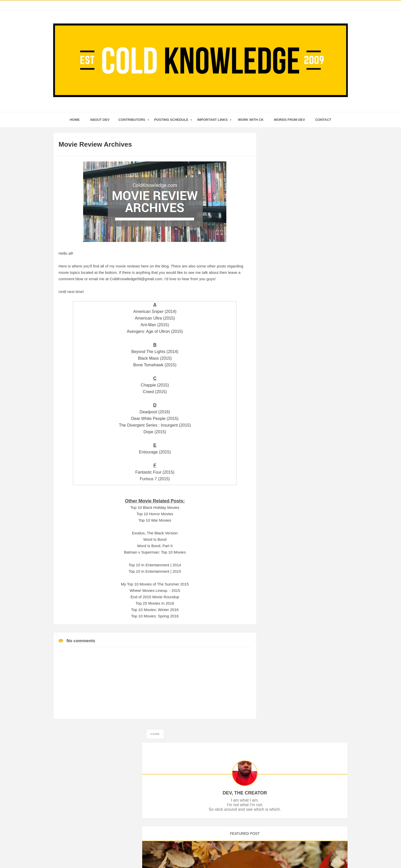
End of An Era (288, 337)
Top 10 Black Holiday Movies (155, 507)
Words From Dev (289, 120)
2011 (277, 452)
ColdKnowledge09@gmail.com (136, 279)
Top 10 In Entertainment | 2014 (155, 565)
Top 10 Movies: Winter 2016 (155, 610)
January (284, 423)
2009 (277, 466)
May (281, 395)
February (285, 416)
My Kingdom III (289, 323)
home (75, 120)
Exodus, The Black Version (155, 533)
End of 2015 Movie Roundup (155, 597)
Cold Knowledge (193, 854)
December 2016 (289, 344)
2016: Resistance (291, 330)
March (282, 409)
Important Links (212, 120)
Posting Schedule (171, 120)
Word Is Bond (155, 539)
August (283, 374)
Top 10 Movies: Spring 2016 (155, 616)
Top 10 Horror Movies (155, 514)
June (281, 388)
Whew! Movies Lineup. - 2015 (155, 590)
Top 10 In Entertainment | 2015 (155, 571)
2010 (277, 459)
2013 (277, 445)
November (286, 353)
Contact (323, 120)
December (286, 317)
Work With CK (251, 120)
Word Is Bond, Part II (155, 546)
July (281, 381)
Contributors (132, 120)
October (284, 360)
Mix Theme (250, 854)
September (286, 367)
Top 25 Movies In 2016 (155, 603)
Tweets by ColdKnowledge (289, 507)
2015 (277, 431)
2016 (277, 311)
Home (155, 734)
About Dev (100, 120)
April (281, 402)
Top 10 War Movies (155, 520)
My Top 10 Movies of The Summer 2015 (155, 584)
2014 (277, 438)
